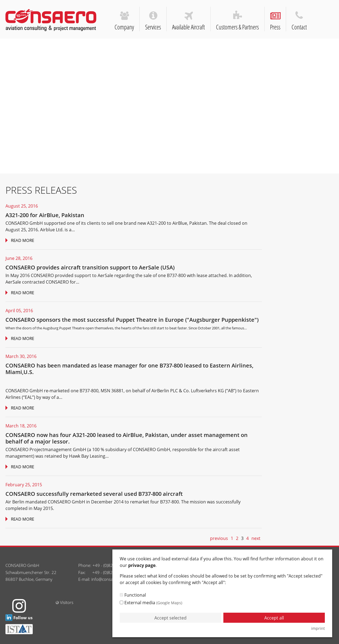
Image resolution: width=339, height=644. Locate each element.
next (256, 538)
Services (153, 21)
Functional (133, 595)
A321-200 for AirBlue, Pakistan (45, 215)
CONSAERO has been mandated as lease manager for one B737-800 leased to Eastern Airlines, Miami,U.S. (129, 369)
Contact (299, 21)
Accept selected (170, 618)
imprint (318, 628)
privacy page (142, 565)
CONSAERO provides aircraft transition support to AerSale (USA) (90, 267)
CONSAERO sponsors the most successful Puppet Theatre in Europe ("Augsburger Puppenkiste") (132, 320)
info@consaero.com (110, 579)
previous (219, 538)
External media (151, 603)
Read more (22, 240)
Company (124, 22)
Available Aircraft (189, 21)
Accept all (274, 618)
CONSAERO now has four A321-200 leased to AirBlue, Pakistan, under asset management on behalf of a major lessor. (127, 438)
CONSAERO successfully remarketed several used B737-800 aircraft (94, 494)
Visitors (64, 602)
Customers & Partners (238, 21)
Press (275, 22)
